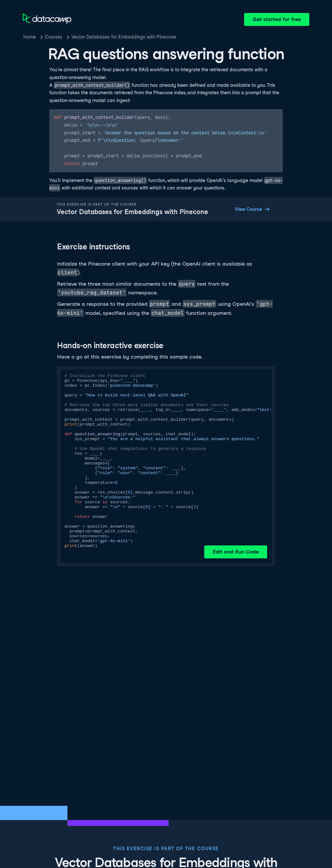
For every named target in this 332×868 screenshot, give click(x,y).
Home (30, 37)
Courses (53, 37)
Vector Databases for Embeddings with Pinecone (124, 37)
